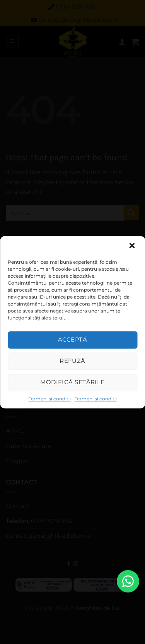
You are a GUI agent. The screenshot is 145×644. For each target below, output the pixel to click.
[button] (133, 246)
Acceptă (72, 339)
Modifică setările (72, 382)
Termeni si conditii (50, 399)
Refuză (72, 361)
